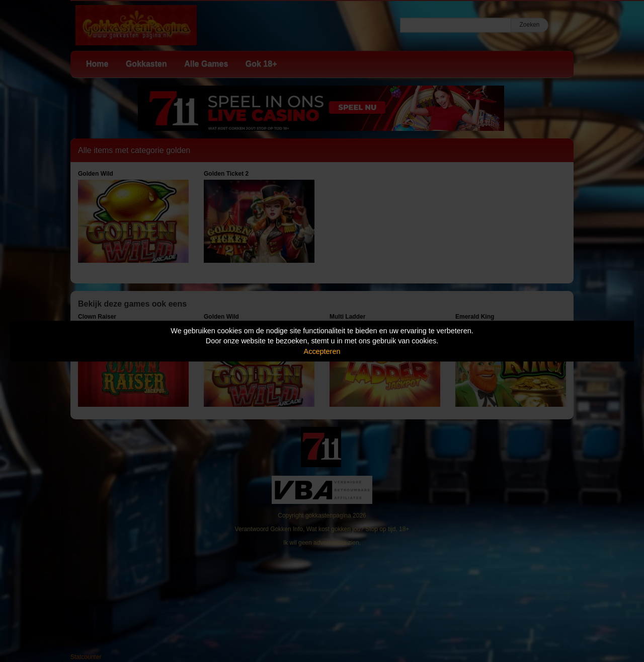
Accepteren (322, 351)
